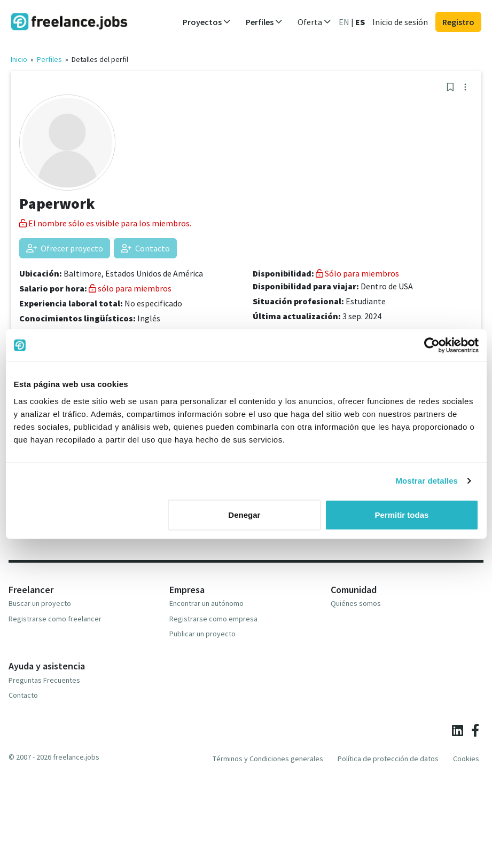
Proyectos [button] (207, 22)
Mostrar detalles (427, 481)
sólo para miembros (130, 288)
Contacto (145, 248)
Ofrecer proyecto (65, 248)
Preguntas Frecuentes (44, 680)
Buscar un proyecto (40, 603)
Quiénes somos (356, 603)
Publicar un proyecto (202, 634)
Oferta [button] (314, 22)
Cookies (466, 759)
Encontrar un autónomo (206, 603)
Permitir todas (402, 514)
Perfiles (49, 59)
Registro (458, 22)
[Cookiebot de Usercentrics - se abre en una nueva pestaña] (432, 345)
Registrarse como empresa (213, 619)
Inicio (19, 59)
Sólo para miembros (357, 273)
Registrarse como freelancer (55, 619)
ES (360, 22)
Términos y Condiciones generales (268, 759)
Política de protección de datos (388, 759)
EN (344, 22)
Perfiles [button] (264, 22)
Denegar (244, 514)
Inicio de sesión (400, 22)
